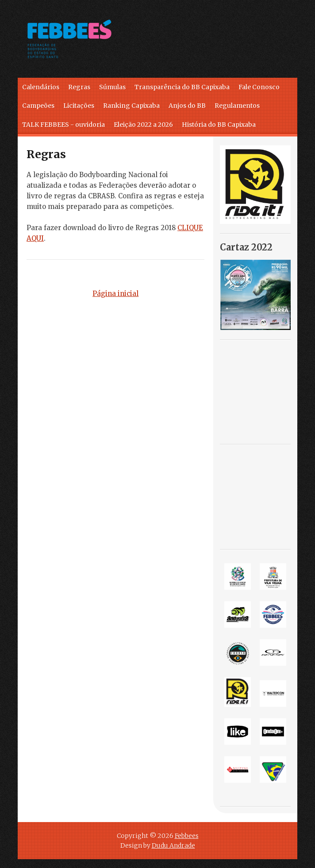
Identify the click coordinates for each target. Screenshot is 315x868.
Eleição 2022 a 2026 (143, 125)
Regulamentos (237, 106)
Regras (79, 87)
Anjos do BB (187, 106)
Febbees (187, 836)
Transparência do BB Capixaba (182, 87)
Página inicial (115, 294)
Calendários (41, 87)
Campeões (38, 106)
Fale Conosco (259, 87)
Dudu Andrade (173, 845)
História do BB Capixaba (219, 125)
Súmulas (112, 87)
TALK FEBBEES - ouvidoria (63, 125)
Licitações (79, 106)
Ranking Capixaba (131, 106)
